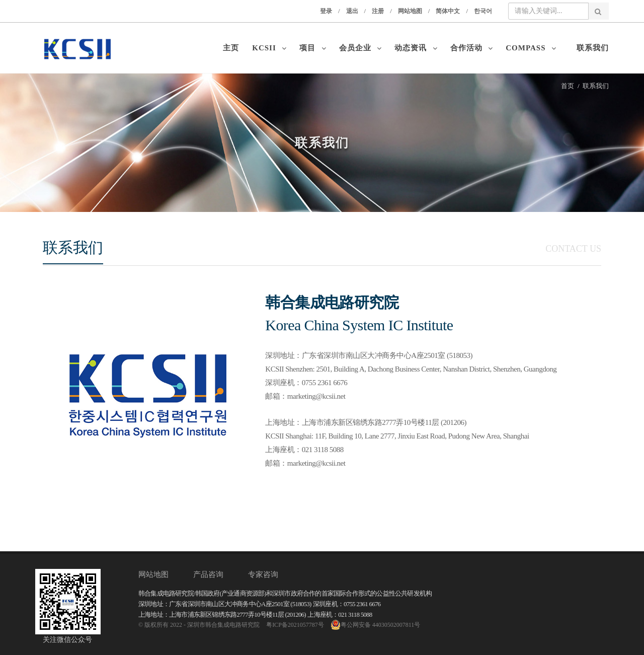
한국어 (483, 11)
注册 (378, 11)
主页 (233, 48)
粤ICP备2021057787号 (295, 625)
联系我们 (593, 48)
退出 (352, 11)
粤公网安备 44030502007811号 (376, 625)
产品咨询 (208, 574)
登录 (326, 11)
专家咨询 (263, 574)
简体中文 (448, 11)
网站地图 (410, 11)
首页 (568, 86)
